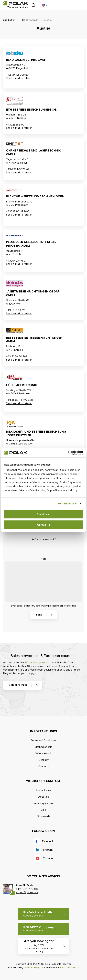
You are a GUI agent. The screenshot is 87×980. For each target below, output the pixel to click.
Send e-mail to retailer (19, 78)
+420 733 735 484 (27, 889)
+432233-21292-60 (18, 211)
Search (34, 5)
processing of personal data (62, 606)
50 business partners (37, 663)
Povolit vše (43, 514)
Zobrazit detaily (67, 504)
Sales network (30, 20)
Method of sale (43, 747)
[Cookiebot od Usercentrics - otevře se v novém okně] (68, 453)
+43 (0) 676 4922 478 (19, 400)
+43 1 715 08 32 (15, 310)
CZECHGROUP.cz (70, 967)
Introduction (9, 20)
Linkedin (48, 850)
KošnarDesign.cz (34, 967)
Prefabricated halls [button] (38, 914)
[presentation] (31, 548)
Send (39, 615)
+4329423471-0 (16, 261)
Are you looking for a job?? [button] (39, 946)
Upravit (44, 525)
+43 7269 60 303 (17, 357)
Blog (43, 810)
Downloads (44, 816)
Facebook (48, 841)
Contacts (43, 767)
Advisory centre (43, 803)
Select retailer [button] (18, 685)
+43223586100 (15, 125)
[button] (45, 5)
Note (44, 559)
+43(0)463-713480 (17, 75)
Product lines (44, 790)
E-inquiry (44, 760)
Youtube (48, 858)
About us (44, 797)
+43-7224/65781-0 (18, 169)
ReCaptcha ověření (44, 539)
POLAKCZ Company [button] (39, 929)
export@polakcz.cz (27, 892)
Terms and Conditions (43, 740)
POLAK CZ (15, 3)
